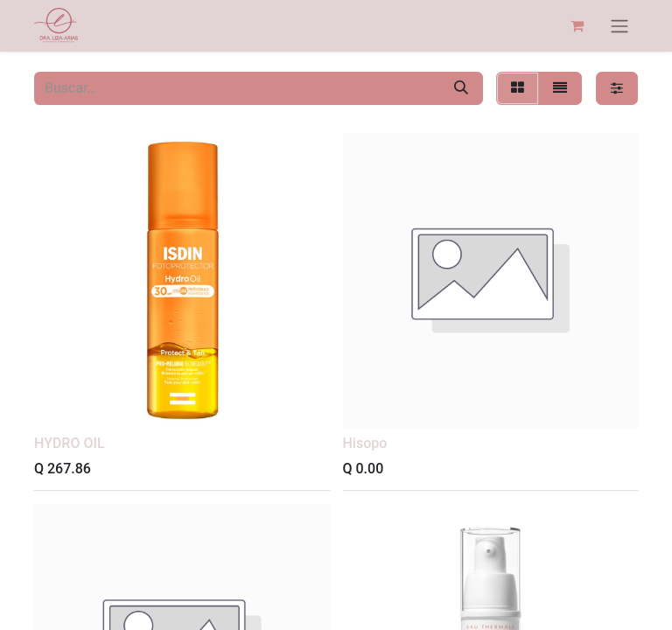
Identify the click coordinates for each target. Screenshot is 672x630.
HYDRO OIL (70, 443)
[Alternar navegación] (619, 26)
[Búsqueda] (461, 88)
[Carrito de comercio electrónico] (577, 25)
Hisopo (365, 443)
